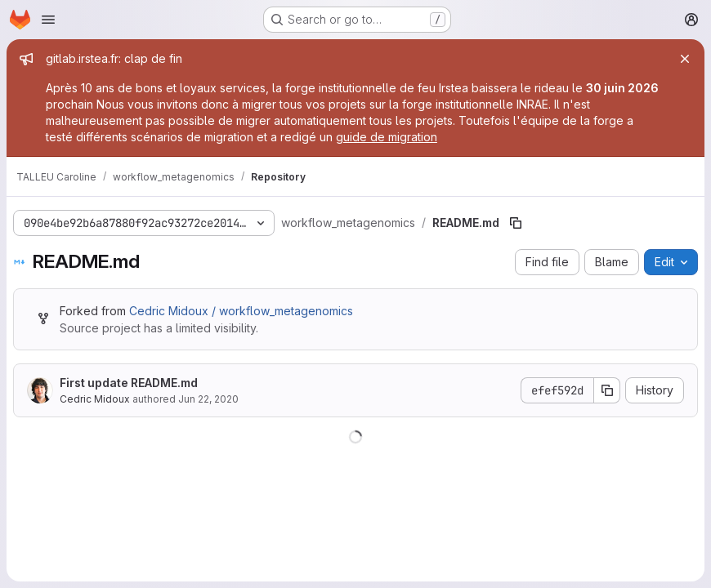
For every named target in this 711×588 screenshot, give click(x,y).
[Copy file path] (516, 223)
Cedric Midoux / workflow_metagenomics (241, 311)
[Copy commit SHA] (607, 390)
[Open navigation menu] (48, 20)
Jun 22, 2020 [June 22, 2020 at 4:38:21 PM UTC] (208, 399)
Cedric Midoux (95, 399)
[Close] (685, 59)
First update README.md (129, 383)
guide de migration (387, 137)
